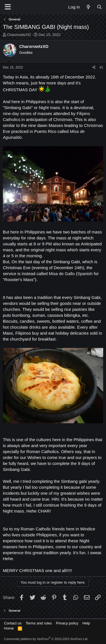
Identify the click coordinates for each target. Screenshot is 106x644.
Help (86, 623)
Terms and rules (39, 623)
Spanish (85, 274)
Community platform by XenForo (46, 639)
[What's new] (88, 7)
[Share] (94, 68)
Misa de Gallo (62, 274)
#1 (101, 67)
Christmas (63, 119)
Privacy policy (67, 623)
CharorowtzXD (19, 35)
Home (9, 628)
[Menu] (8, 7)
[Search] (99, 7)
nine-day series (17, 113)
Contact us (13, 623)
